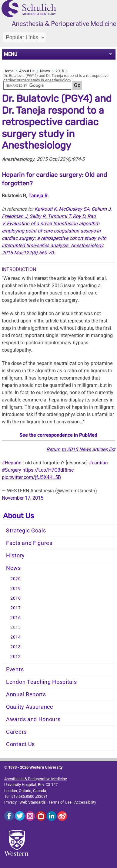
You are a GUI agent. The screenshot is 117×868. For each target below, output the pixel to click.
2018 (16, 598)
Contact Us (20, 744)
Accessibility (85, 802)
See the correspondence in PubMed (58, 435)
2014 (16, 637)
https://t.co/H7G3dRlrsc (48, 470)
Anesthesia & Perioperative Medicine (36, 779)
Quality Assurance (30, 707)
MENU (11, 54)
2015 (60, 71)
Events (15, 670)
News (45, 71)
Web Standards (33, 802)
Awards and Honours (33, 719)
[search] (37, 85)
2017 (16, 608)
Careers (16, 732)
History (15, 556)
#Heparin (12, 463)
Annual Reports (26, 694)
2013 (16, 647)
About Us (27, 71)
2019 (16, 589)
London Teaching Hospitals (42, 682)
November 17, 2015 (23, 498)
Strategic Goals (26, 531)
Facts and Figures (29, 543)
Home (8, 71)
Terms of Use (60, 802)
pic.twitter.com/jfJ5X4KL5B (31, 477)
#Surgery (12, 470)
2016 (16, 618)
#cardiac (98, 463)
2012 (16, 657)
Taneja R (38, 196)
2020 (16, 579)
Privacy (10, 802)
